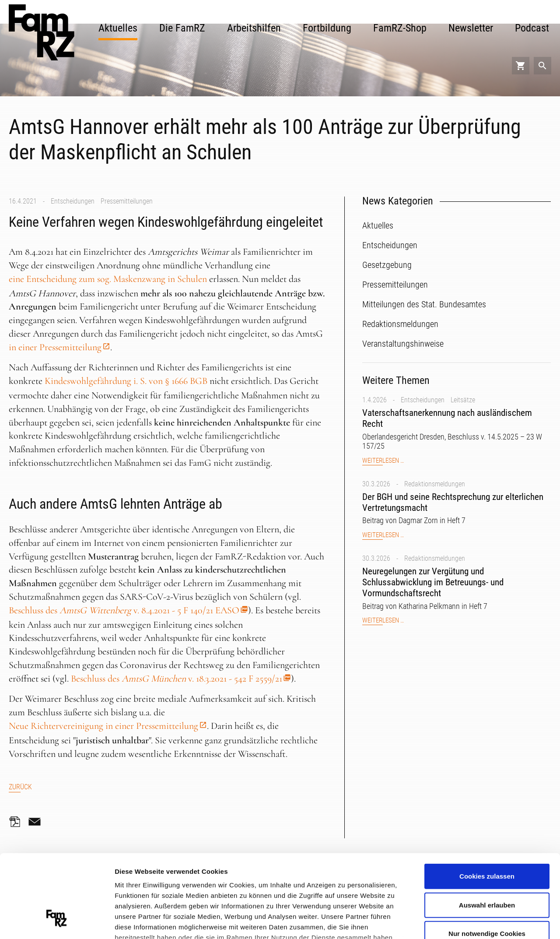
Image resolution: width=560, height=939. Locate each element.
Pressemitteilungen (127, 201)
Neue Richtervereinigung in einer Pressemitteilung (103, 726)
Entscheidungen (73, 201)
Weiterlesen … (383, 461)
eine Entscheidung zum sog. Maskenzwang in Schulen (108, 279)
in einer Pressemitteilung (55, 347)
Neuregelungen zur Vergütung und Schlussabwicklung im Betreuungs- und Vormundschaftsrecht (433, 582)
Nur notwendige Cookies (487, 863)
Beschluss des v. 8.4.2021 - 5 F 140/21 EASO (124, 610)
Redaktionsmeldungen (435, 484)
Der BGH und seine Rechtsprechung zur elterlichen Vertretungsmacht (453, 502)
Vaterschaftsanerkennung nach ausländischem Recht (447, 418)
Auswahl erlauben (487, 834)
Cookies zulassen (487, 805)
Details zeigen (465, 921)
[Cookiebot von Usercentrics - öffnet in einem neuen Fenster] (57, 922)
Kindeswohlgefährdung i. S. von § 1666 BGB (126, 381)
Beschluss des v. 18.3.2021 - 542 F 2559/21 (177, 679)
